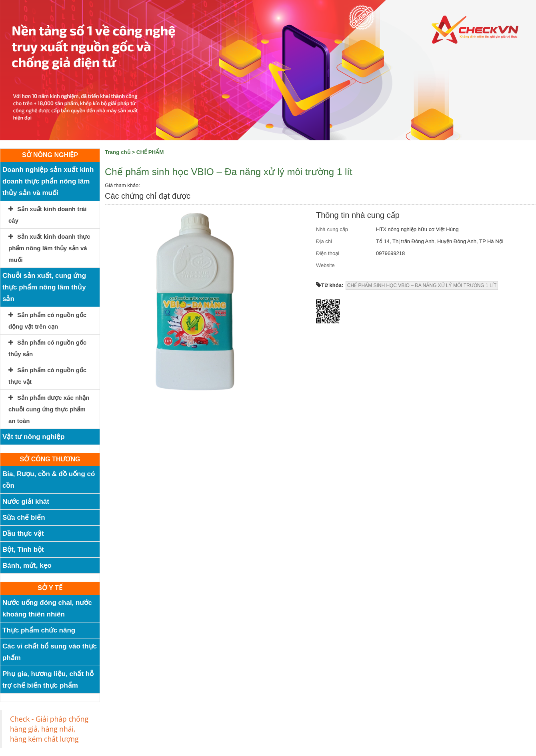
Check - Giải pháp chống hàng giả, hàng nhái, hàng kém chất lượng (49, 729)
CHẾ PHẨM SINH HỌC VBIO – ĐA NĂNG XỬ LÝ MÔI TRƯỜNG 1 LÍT (422, 285)
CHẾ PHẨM (150, 152)
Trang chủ (118, 152)
